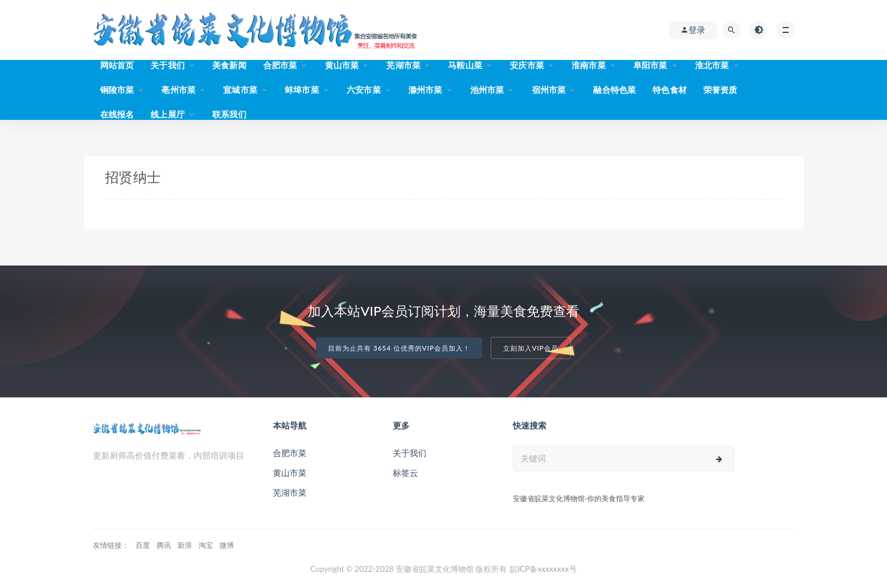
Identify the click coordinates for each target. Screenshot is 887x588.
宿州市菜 (549, 90)
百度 (143, 545)
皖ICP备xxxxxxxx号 (543, 569)
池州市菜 (487, 90)
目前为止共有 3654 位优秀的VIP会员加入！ (399, 348)
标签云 (405, 473)
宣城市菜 (240, 90)
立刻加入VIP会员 (531, 348)
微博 (227, 545)
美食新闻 (229, 65)
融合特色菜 (614, 90)
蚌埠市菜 (302, 90)
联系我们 (229, 114)
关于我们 (168, 65)
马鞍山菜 (465, 65)
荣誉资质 (721, 90)
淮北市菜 (712, 65)
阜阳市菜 (650, 65)
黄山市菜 (342, 65)
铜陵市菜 (117, 90)
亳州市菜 (178, 90)
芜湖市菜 (403, 65)
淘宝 (206, 545)
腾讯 (164, 545)
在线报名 (117, 114)
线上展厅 (168, 114)
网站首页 (117, 65)
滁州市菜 (426, 90)
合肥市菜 (280, 65)
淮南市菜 (589, 65)
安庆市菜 (527, 65)
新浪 (185, 545)
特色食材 (670, 90)
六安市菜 (364, 90)
